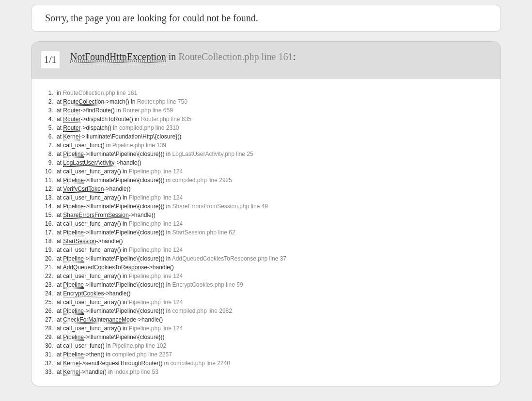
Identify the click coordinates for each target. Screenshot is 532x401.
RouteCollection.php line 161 (235, 57)
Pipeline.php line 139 (139, 145)
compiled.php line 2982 (202, 311)
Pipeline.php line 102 (139, 346)
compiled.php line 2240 (200, 363)
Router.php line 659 (148, 110)
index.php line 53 (136, 372)
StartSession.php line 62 (203, 232)
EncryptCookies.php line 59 (207, 285)
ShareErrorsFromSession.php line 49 (220, 206)
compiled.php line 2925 (202, 180)
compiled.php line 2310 (149, 128)
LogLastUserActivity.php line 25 (212, 154)
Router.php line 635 (166, 119)
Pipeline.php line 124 (156, 171)
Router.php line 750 (162, 102)
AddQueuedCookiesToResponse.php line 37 (229, 259)
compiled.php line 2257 (142, 355)
